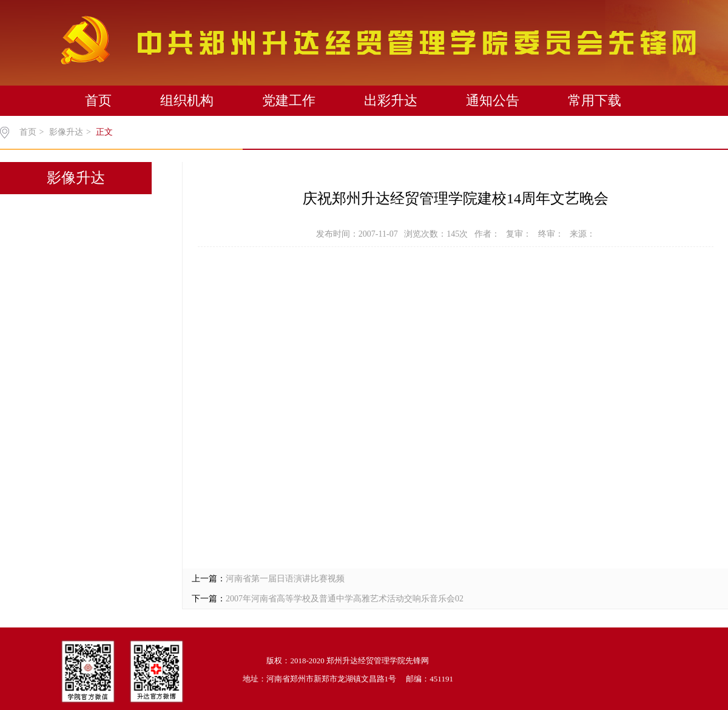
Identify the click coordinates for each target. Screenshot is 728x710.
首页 (98, 100)
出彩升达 (391, 100)
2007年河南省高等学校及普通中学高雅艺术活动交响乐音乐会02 (345, 599)
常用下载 (595, 100)
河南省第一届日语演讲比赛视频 (285, 579)
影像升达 (66, 132)
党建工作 (289, 100)
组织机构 (187, 100)
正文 (104, 132)
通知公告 (493, 100)
